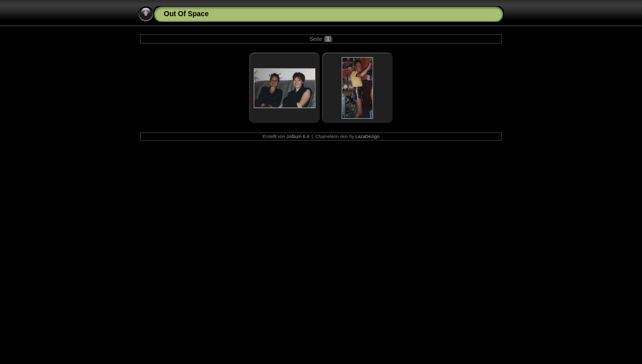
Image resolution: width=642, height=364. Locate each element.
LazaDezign (368, 136)
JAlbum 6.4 (298, 136)
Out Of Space (186, 14)
